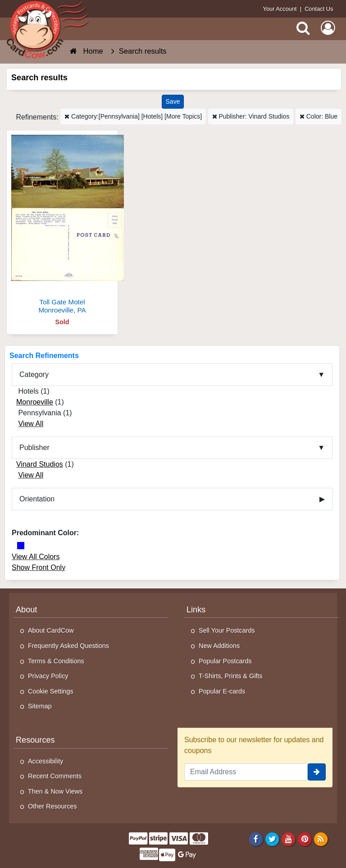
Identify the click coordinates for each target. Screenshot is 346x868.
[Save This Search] (173, 102)
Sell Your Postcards (227, 630)
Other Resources (52, 806)
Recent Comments (55, 776)
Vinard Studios (40, 464)
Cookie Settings (51, 691)
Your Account (280, 9)
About (26, 610)
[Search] (303, 28)
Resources (35, 740)
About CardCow (51, 630)
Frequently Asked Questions (68, 646)
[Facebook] (256, 839)
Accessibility (46, 761)
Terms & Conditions (56, 661)
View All (31, 424)
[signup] (317, 772)
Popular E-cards (222, 691)
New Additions (219, 646)
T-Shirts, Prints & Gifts (231, 676)
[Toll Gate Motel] (62, 226)
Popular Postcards (225, 661)
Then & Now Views (55, 791)
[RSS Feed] (321, 839)
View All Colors (36, 557)
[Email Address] (246, 772)
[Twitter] (272, 839)
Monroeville (35, 402)
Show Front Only (39, 567)
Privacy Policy (48, 676)
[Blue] (21, 546)
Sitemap (40, 706)
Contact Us (319, 9)
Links (196, 610)
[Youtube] (289, 839)
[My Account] (328, 28)
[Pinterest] (305, 839)
